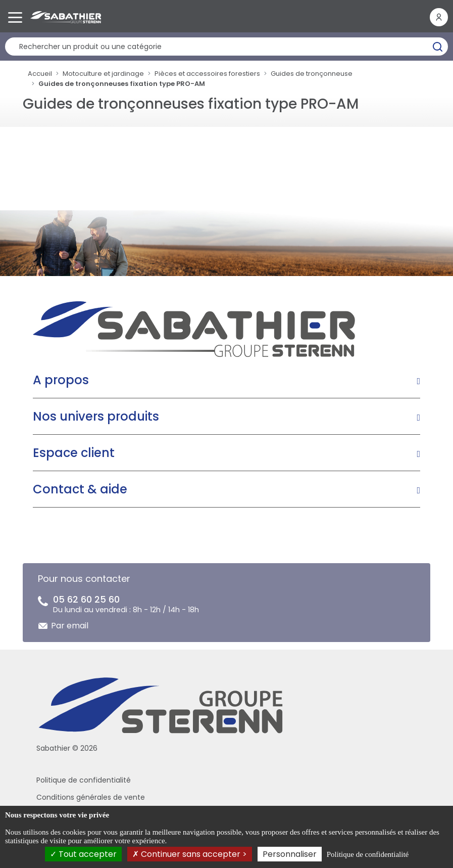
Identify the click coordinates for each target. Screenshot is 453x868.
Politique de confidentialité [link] (368, 854)
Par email (70, 626)
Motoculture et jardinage (103, 74)
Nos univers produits (96, 416)
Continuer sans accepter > (190, 854)
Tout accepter (83, 854)
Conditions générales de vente (91, 797)
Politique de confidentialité (84, 780)
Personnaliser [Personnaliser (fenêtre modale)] (290, 854)
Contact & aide (80, 489)
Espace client (74, 453)
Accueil (40, 74)
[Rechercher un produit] (226, 47)
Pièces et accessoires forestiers (207, 74)
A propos (61, 380)
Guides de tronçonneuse (312, 74)
